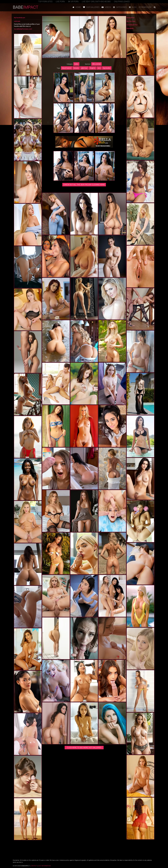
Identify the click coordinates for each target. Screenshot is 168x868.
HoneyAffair (130, 18)
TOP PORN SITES (45, 2)
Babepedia (130, 28)
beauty (76, 68)
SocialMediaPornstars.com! (23, 29)
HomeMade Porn (132, 25)
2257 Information (44, 866)
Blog (133, 7)
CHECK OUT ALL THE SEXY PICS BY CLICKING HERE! (84, 185)
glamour (84, 68)
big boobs (107, 68)
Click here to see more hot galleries (84, 748)
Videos (106, 7)
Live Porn (60, 2)
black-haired (67, 68)
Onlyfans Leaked (122, 2)
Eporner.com (145, 7)
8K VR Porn (73, 2)
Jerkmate (17, 21)
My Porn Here (131, 21)
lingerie (93, 68)
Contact (34, 866)
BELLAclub (96, 64)
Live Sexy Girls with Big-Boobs (96, 2)
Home (77, 7)
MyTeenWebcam (19, 18)
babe (76, 64)
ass (99, 68)
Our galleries (91, 7)
